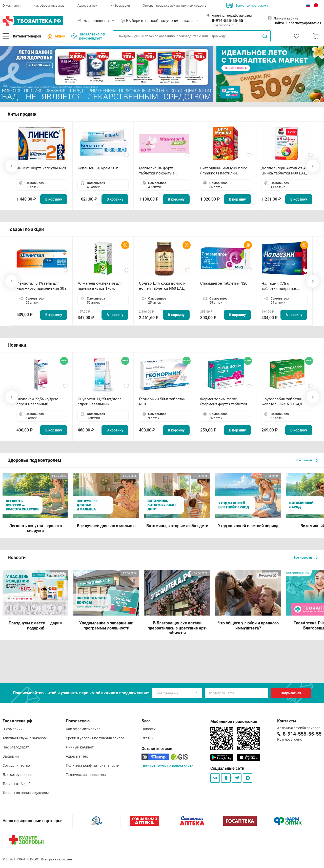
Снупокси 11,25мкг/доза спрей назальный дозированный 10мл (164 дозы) (101, 402)
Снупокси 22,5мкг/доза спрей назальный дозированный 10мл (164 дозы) (39, 402)
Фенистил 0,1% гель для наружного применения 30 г (42, 286)
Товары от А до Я (17, 784)
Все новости (306, 557)
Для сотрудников (17, 775)
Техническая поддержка (86, 775)
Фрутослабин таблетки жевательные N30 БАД (282, 402)
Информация (120, 5)
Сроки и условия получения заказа (95, 738)
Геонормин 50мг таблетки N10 (162, 402)
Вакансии (11, 756)
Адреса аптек (87, 5)
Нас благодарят (16, 747)
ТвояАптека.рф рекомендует (88, 36)
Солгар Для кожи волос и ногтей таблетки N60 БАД (162, 286)
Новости (149, 729)
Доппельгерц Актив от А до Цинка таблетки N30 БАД (286, 171)
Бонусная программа (247, 5)
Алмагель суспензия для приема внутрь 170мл (100, 286)
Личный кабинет (80, 747)
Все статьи (307, 460)
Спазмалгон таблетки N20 (224, 283)
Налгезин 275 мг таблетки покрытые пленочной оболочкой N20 (282, 286)
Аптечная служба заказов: (232, 16)
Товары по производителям (26, 793)
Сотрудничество (16, 765)
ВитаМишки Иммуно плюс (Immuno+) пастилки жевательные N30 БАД (224, 171)
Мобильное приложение (234, 722)
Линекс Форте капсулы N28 (41, 168)
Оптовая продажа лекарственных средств (175, 5)
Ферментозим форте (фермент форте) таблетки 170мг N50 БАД (224, 402)
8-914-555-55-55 (227, 21)
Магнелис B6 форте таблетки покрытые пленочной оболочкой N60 (163, 171)
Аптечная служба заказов (24, 738)
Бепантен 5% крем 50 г (98, 168)
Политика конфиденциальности (93, 765)
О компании (12, 5)
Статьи (147, 738)
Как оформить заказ (49, 5)
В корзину (54, 199)
